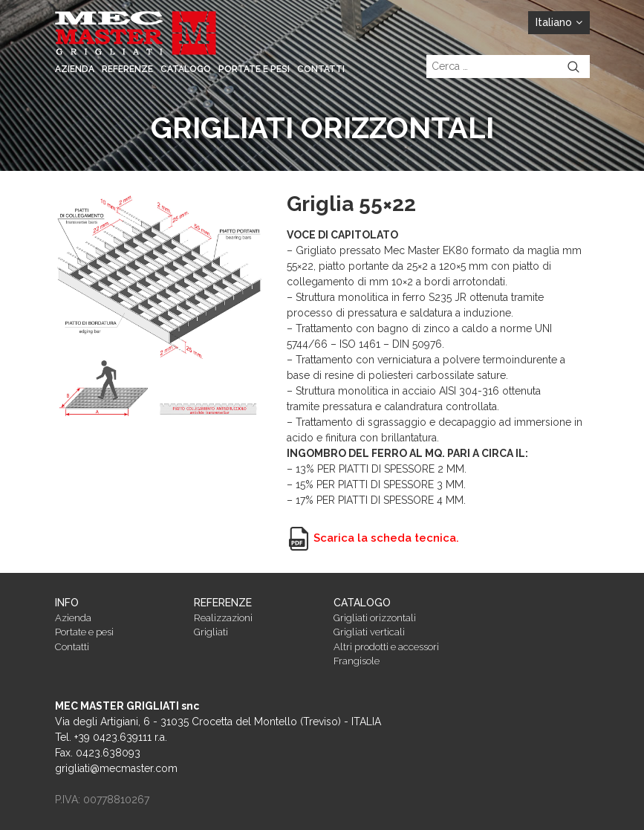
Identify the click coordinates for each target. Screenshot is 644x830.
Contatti (321, 69)
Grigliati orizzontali (375, 618)
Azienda (75, 69)
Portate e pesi (254, 69)
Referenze (127, 69)
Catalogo (186, 69)
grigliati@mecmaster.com (116, 768)
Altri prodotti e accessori (386, 647)
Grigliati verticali (369, 632)
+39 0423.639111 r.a (120, 737)
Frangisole (357, 661)
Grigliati (211, 632)
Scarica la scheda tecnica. (373, 538)
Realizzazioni (223, 618)
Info (67, 603)
